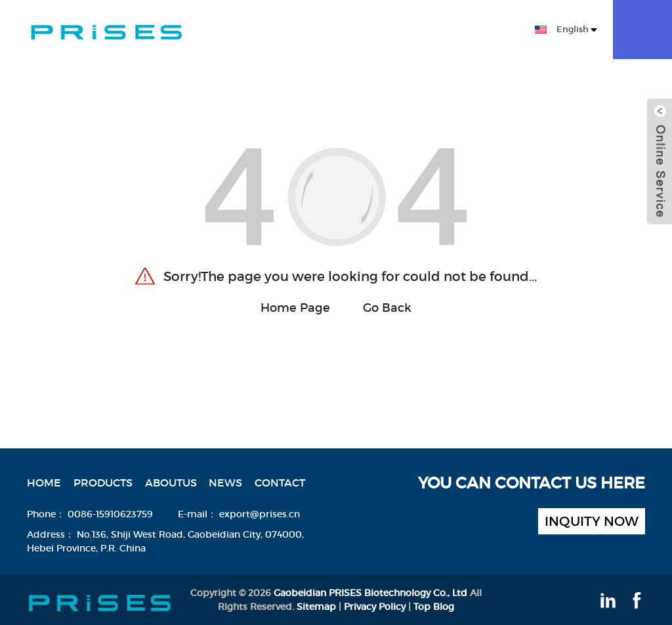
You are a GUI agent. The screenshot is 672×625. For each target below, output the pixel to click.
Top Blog (434, 607)
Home (229, 32)
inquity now (592, 521)
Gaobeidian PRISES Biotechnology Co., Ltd (370, 593)
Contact (464, 32)
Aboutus (359, 32)
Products (290, 32)
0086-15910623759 (110, 514)
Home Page (295, 308)
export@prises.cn (260, 514)
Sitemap (316, 607)
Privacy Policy (375, 607)
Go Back (387, 308)
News (412, 32)
